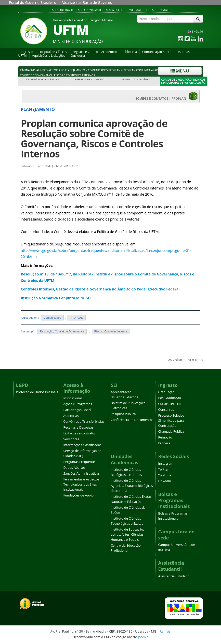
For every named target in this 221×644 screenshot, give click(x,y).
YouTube (165, 475)
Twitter (164, 469)
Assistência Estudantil (174, 576)
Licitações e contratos (80, 433)
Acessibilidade (63, 10)
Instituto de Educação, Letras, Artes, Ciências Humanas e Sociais (127, 535)
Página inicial (30, 70)
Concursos (166, 410)
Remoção (165, 437)
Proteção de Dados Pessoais (37, 392)
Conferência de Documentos (132, 420)
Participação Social (77, 410)
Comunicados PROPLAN (104, 70)
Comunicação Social (157, 52)
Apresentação (121, 392)
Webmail (136, 10)
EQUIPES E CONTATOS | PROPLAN (167, 96)
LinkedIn (165, 481)
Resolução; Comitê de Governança (62, 331)
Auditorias (71, 416)
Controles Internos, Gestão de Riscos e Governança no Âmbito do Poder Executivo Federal (100, 289)
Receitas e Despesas (79, 427)
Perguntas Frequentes (80, 462)
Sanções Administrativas (82, 473)
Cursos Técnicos (170, 404)
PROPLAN (76, 318)
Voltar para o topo (185, 360)
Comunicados (52, 318)
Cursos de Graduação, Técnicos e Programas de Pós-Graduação (183, 81)
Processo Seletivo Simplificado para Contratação (171, 421)
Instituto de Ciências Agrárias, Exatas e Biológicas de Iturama (132, 486)
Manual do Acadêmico (136, 79)
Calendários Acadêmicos (43, 79)
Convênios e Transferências (84, 422)
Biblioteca (130, 52)
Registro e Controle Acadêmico (95, 52)
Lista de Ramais (158, 10)
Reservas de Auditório (90, 79)
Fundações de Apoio (79, 495)
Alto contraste (90, 10)
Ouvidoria (78, 56)
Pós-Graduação (170, 398)
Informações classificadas (82, 445)
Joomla (143, 637)
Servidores (71, 439)
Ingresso (27, 52)
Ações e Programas (78, 404)
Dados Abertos (75, 468)
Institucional (73, 398)
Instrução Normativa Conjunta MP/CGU (56, 298)
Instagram (166, 464)
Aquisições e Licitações (49, 56)
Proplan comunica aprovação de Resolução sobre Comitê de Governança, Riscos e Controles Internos (94, 138)
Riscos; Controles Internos (111, 331)
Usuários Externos (125, 397)
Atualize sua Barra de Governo (87, 2)
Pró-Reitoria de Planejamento (64, 70)
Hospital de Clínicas (53, 52)
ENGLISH (197, 32)
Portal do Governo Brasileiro (32, 2)
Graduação (166, 392)
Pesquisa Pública (123, 414)
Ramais (165, 631)
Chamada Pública (171, 431)
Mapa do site (115, 10)
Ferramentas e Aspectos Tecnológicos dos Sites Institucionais (81, 484)
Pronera (164, 443)
